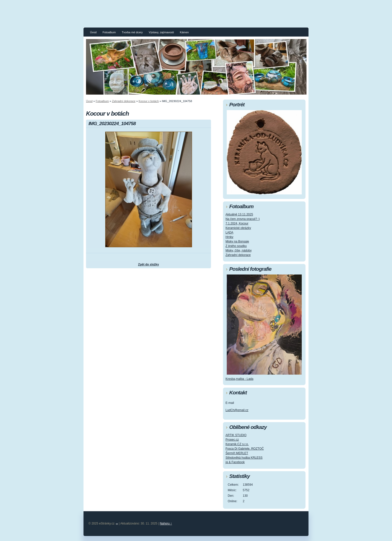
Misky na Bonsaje (237, 241)
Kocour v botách (149, 101)
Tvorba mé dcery (132, 32)
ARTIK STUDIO (236, 435)
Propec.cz (232, 440)
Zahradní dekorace (124, 101)
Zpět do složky (148, 264)
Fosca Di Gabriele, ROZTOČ (245, 449)
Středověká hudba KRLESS (244, 458)
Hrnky (229, 237)
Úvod (93, 32)
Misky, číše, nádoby (238, 250)
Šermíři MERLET (237, 453)
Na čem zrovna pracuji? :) (243, 219)
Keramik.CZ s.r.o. (237, 444)
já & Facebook (235, 462)
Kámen (184, 32)
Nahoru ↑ (166, 523)
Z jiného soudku (236, 246)
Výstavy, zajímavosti (161, 32)
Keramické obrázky (238, 228)
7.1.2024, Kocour (237, 223)
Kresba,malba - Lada (239, 379)
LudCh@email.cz (237, 410)
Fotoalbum (109, 32)
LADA (229, 232)
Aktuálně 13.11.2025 (239, 214)
